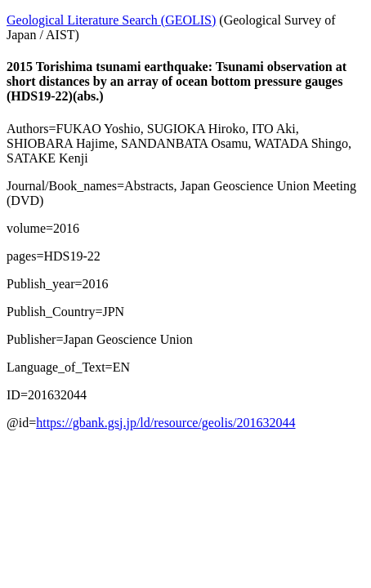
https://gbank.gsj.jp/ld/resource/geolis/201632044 (165, 423)
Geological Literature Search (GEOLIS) (111, 20)
